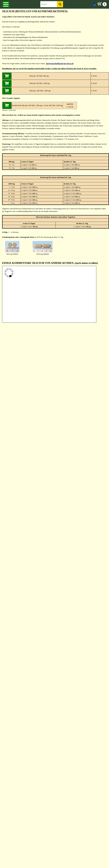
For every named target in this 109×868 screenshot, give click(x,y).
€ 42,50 (94, 83)
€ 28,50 (94, 76)
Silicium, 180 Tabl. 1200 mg (40, 91)
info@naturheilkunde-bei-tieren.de (60, 64)
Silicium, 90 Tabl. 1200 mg (39, 83)
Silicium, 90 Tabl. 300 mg (39, 76)
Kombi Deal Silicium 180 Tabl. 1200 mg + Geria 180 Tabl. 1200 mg (37, 105)
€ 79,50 (94, 91)
